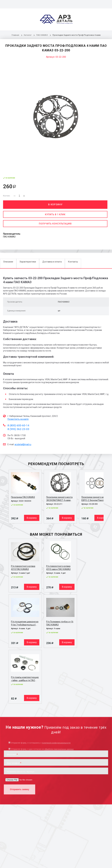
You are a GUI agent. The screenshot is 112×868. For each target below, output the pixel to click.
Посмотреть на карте (18, 419)
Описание (8, 262)
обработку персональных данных (59, 749)
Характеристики (28, 262)
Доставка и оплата (52, 262)
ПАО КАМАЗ (42, 35)
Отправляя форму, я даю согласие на (42, 749)
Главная (15, 35)
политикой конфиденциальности (56, 743)
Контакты (73, 262)
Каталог (28, 35)
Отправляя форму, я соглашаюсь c (41, 743)
